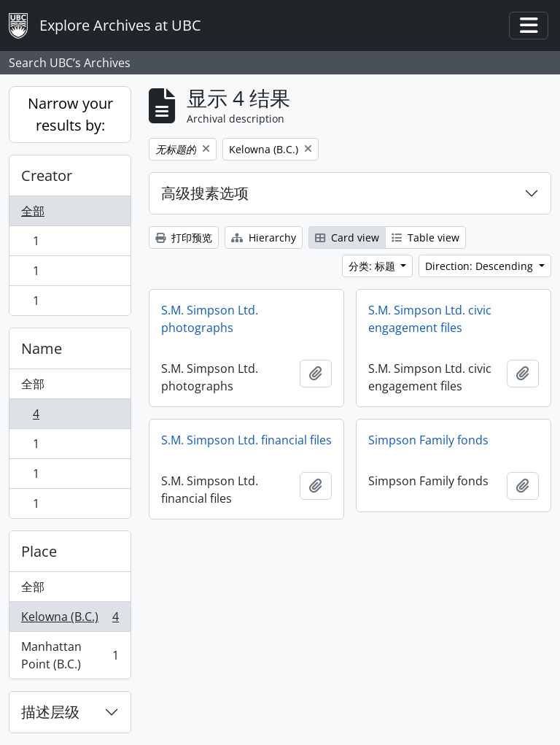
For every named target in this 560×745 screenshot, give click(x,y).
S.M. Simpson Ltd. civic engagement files (430, 319)
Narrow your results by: (70, 114)
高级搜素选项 (205, 193)
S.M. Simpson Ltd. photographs (210, 319)
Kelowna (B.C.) (70, 620)
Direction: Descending (481, 266)
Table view (425, 238)
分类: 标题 (373, 266)
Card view (347, 238)
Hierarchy (264, 238)
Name (42, 348)
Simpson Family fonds (428, 440)
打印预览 (184, 238)
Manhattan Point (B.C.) (70, 655)
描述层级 (50, 712)
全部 (33, 211)
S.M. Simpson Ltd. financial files (246, 440)
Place (39, 551)
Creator (47, 175)
